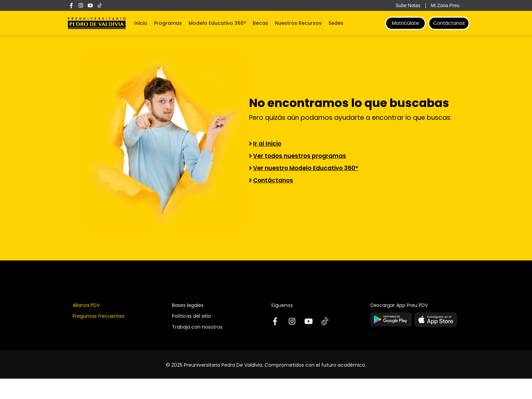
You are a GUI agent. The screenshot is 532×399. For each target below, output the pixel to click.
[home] (97, 23)
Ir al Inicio (267, 144)
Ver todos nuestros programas (300, 156)
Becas (260, 23)
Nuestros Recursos (298, 23)
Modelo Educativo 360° (217, 23)
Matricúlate (405, 23)
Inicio (141, 23)
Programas (168, 23)
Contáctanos (449, 23)
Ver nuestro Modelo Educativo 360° (306, 168)
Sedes (336, 23)
